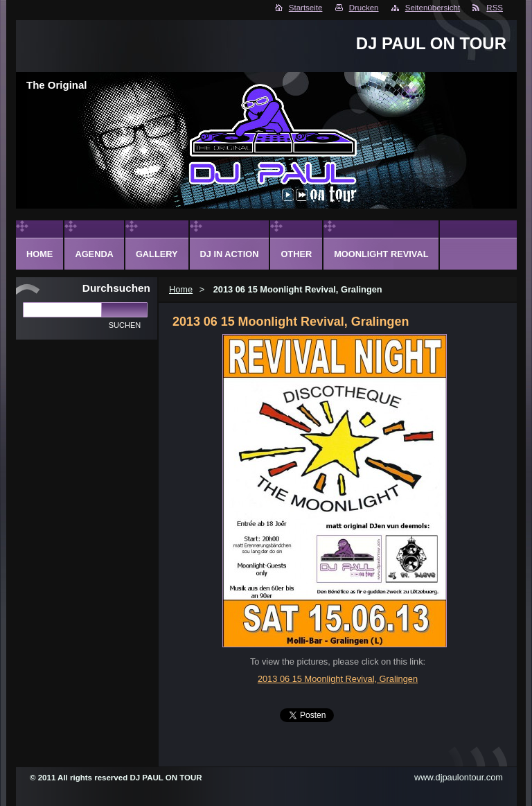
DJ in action (230, 254)
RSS (495, 8)
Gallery (157, 254)
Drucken (364, 8)
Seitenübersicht (433, 8)
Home (181, 289)
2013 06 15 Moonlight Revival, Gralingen (338, 679)
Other (296, 254)
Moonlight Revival (381, 254)
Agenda (94, 254)
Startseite (306, 8)
